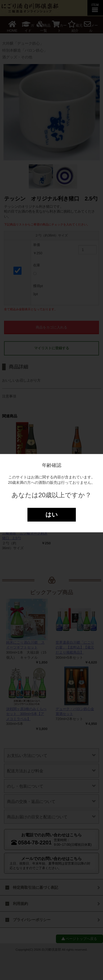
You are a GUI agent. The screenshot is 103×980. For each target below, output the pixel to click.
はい (52, 515)
